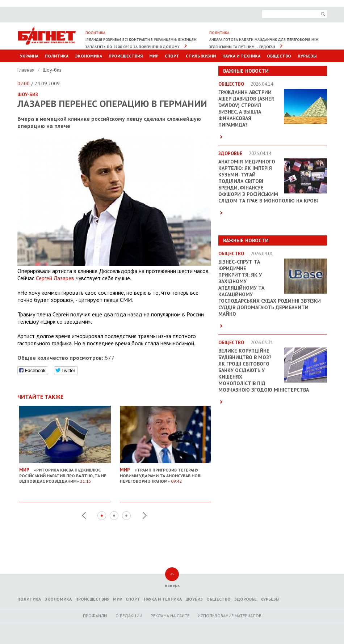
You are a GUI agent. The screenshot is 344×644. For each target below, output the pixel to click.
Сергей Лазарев (55, 278)
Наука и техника (241, 56)
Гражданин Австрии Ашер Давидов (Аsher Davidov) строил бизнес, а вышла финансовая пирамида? (246, 108)
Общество (279, 56)
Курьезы (307, 56)
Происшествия (126, 56)
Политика (57, 56)
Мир (154, 56)
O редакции (129, 616)
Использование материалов (230, 616)
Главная (27, 70)
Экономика (89, 56)
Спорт (172, 56)
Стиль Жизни (201, 56)
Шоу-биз (52, 70)
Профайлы (95, 616)
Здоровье (246, 599)
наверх (172, 585)
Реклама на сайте (170, 616)
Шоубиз (194, 599)
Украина (29, 56)
